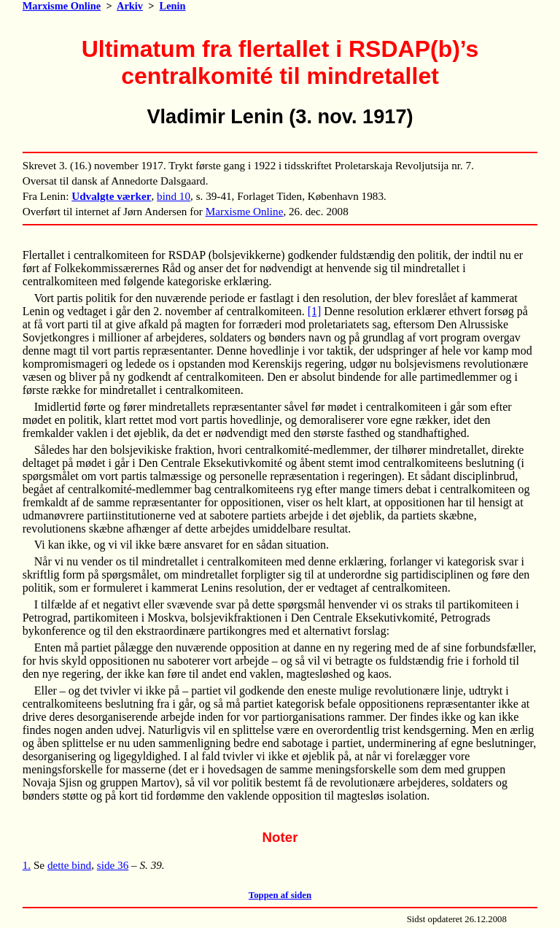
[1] (315, 311)
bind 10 (174, 196)
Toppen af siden (280, 895)
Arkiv (130, 6)
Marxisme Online (62, 6)
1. (27, 865)
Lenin (173, 6)
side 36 (113, 865)
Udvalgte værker (111, 196)
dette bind (69, 865)
